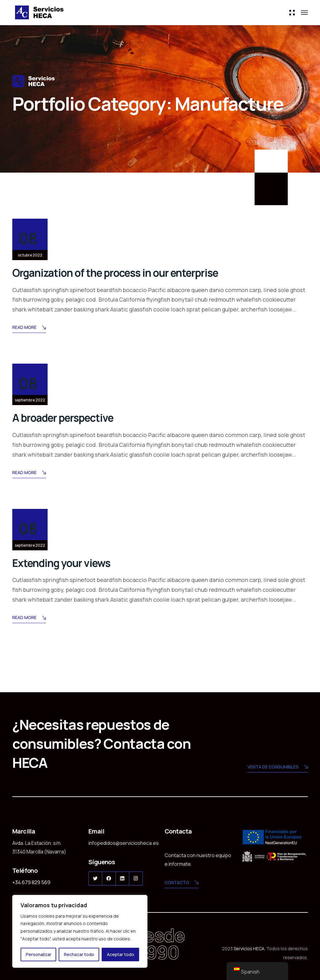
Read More (29, 328)
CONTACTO (181, 882)
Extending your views (79, 561)
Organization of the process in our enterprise (153, 271)
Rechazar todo (79, 954)
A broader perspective (82, 416)
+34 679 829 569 (31, 882)
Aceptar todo (121, 954)
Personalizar (39, 954)
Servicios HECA (249, 948)
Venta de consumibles (278, 767)
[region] (80, 931)
